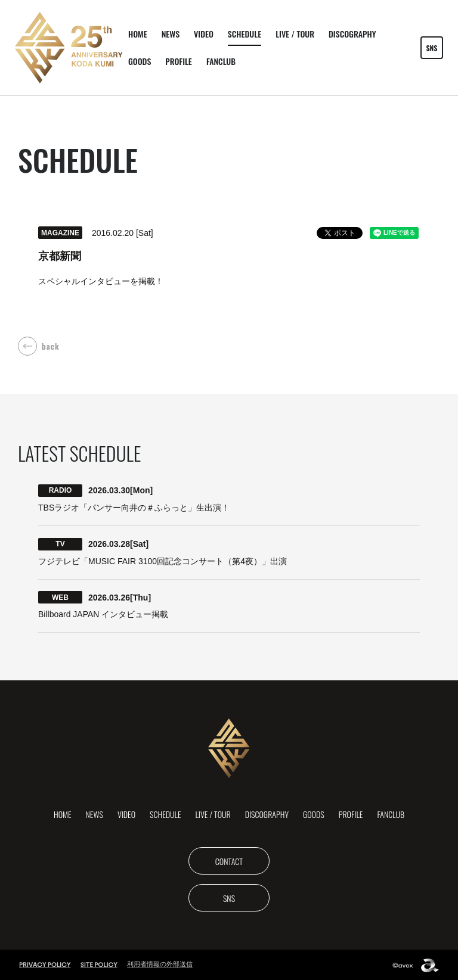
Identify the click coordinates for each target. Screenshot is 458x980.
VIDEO (204, 34)
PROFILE (179, 61)
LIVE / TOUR (295, 34)
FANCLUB (221, 61)
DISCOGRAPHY (352, 34)
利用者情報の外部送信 (160, 963)
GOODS (140, 61)
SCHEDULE (245, 34)
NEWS (171, 34)
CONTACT (229, 860)
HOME (138, 34)
